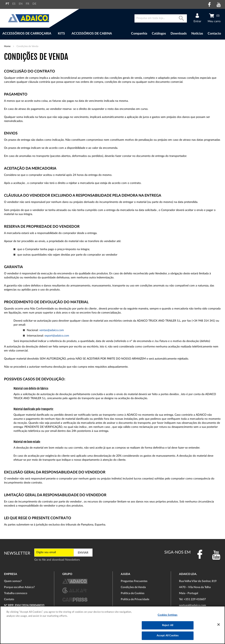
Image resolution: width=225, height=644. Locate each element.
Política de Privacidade (135, 599)
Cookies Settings (168, 615)
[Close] (219, 625)
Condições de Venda (133, 587)
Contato (9, 599)
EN (21, 4)
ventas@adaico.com (52, 330)
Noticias (197, 34)
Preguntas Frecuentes (134, 581)
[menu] (63, 34)
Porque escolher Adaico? (19, 587)
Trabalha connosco (16, 593)
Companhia (139, 34)
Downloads (179, 34)
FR (28, 4)
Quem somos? (13, 581)
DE (34, 4)
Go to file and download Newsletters (57, 560)
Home (8, 46)
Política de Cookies (133, 593)
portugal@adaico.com (193, 605)
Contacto (214, 34)
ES (14, 4)
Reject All (168, 625)
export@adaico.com (57, 336)
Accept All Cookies (168, 636)
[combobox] (161, 18)
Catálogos (159, 34)
